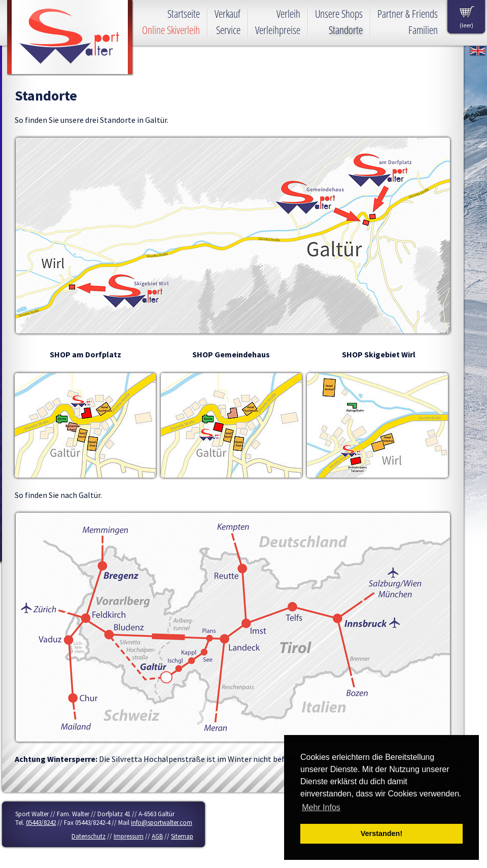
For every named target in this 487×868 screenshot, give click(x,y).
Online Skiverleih (171, 30)
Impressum (129, 836)
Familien (423, 30)
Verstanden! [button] (381, 833)
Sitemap (182, 836)
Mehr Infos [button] (321, 807)
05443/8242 (41, 823)
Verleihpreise (278, 30)
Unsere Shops (339, 14)
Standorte (346, 30)
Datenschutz (89, 836)
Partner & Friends (408, 14)
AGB (157, 836)
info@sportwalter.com (162, 823)
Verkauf (228, 14)
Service (228, 30)
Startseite (184, 14)
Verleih (288, 14)
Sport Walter (70, 38)
